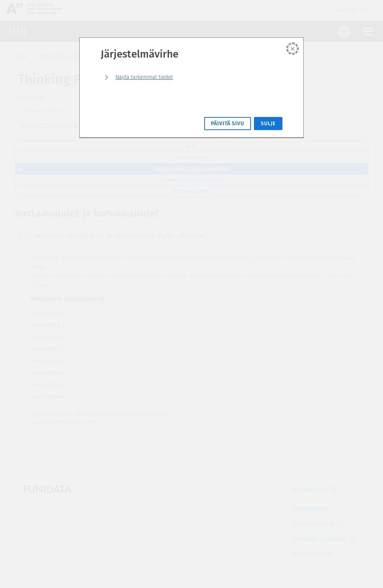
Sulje (268, 124)
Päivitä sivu (228, 124)
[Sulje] (292, 49)
